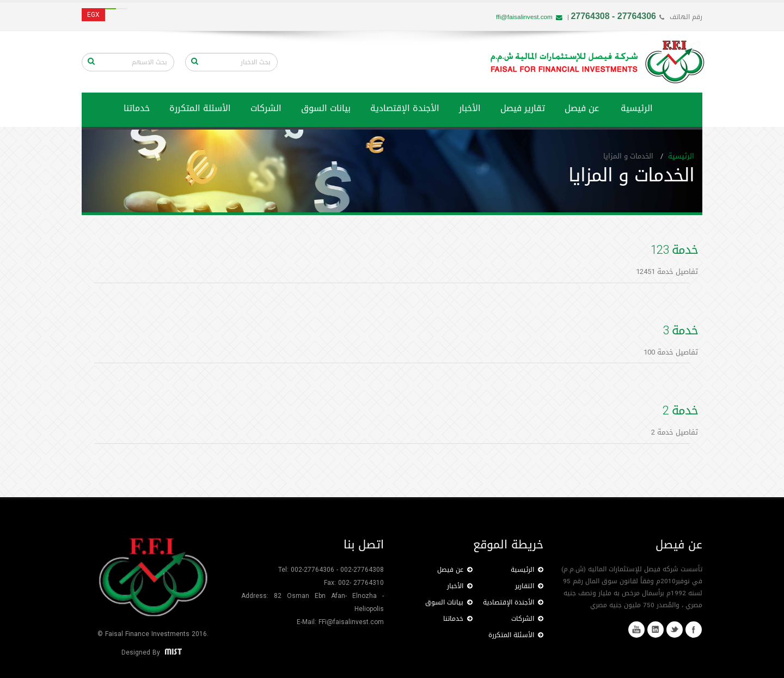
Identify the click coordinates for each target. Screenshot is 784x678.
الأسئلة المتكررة (200, 108)
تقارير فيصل (523, 108)
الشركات (266, 108)
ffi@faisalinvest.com (529, 17)
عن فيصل (582, 108)
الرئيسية (637, 108)
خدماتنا (458, 619)
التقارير (529, 586)
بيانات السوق (326, 108)
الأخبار (470, 108)
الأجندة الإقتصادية (405, 108)
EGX (93, 15)
